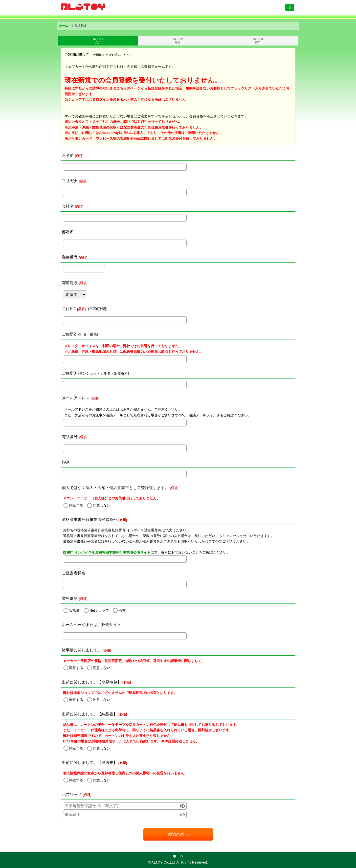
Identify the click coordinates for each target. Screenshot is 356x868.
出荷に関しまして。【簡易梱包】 (91, 682)
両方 (122, 610)
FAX (66, 462)
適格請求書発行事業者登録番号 (89, 519)
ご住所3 (69, 373)
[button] (290, 7)
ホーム (178, 856)
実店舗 (74, 610)
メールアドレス (76, 398)
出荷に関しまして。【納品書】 (89, 714)
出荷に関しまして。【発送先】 (89, 762)
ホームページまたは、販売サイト (91, 624)
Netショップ (99, 610)
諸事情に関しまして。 (82, 650)
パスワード (72, 794)
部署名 (68, 232)
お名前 (68, 155)
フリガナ (70, 181)
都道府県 (70, 283)
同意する (76, 505)
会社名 (68, 206)
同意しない (102, 505)
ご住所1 (69, 309)
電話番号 (70, 437)
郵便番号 (70, 257)
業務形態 (70, 598)
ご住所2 (69, 334)
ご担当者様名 (74, 573)
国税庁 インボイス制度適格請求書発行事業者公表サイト (107, 552)
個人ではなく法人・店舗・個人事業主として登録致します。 (115, 488)
